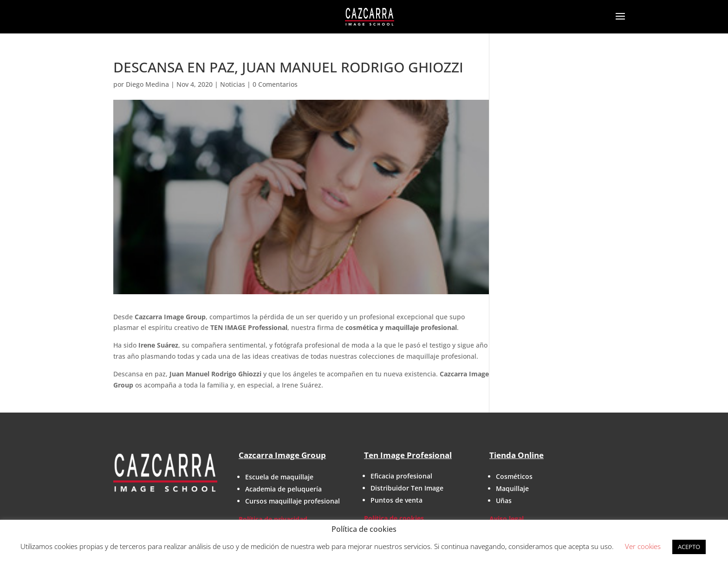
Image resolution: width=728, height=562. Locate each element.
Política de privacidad (273, 519)
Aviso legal (507, 519)
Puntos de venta (396, 500)
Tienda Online (517, 455)
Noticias (233, 84)
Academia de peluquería (283, 489)
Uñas (504, 501)
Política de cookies (394, 518)
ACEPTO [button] (689, 547)
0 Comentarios (275, 84)
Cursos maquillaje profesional (292, 501)
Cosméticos (514, 476)
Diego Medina (147, 84)
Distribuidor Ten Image (407, 488)
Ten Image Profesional (408, 455)
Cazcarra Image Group (282, 455)
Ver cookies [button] (643, 546)
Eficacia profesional (401, 476)
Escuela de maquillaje (279, 477)
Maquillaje (512, 488)
